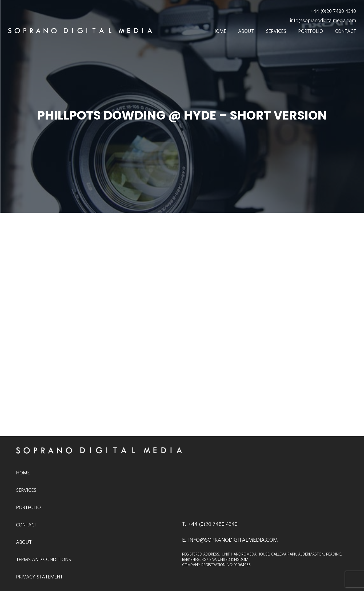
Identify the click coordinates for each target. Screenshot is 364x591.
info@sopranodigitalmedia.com (323, 21)
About (246, 31)
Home (219, 31)
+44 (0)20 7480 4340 (333, 11)
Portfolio (311, 31)
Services (276, 31)
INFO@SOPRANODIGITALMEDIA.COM (233, 540)
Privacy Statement (39, 577)
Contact (345, 31)
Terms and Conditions (43, 560)
